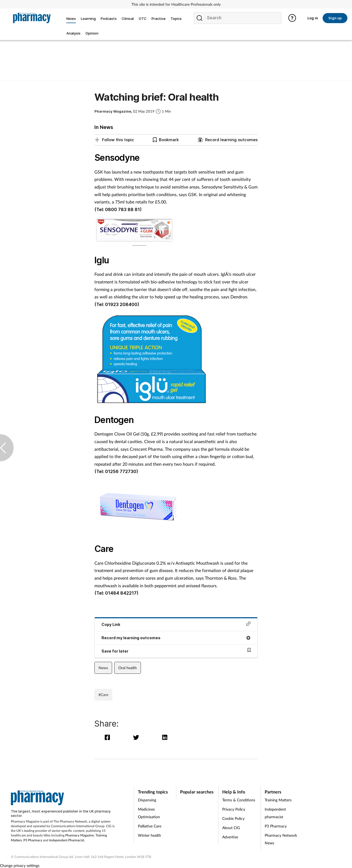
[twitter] (137, 737)
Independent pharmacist (275, 813)
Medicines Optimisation (149, 813)
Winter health (149, 835)
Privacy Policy (234, 809)
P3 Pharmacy (33, 840)
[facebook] (109, 737)
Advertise (230, 837)
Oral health (128, 668)
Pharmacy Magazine (80, 835)
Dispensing (147, 800)
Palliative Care (150, 826)
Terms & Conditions (239, 800)
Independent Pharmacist (67, 840)
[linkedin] (165, 737)
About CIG (231, 828)
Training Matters (278, 800)
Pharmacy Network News (281, 839)
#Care (103, 695)
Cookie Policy (233, 818)
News (103, 668)
